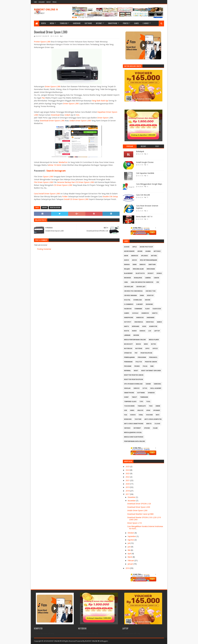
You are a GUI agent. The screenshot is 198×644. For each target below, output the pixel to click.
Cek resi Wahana (130, 295)
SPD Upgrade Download (133, 384)
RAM (152, 366)
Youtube (138, 419)
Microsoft (128, 344)
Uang (132, 410)
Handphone (129, 318)
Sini (78, 115)
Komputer (153, 326)
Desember (132, 497)
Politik (139, 362)
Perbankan (128, 362)
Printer (126, 23)
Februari (131, 561)
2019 (128, 487)
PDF (136, 353)
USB (126, 410)
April (130, 554)
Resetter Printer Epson (134, 379)
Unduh (67, 115)
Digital (127, 300)
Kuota (127, 331)
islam (155, 428)
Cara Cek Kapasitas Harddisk (142, 282)
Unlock (140, 410)
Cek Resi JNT (141, 287)
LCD (150, 331)
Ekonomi (149, 304)
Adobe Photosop (146, 247)
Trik (151, 406)
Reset (136, 371)
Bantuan (152, 265)
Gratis (155, 313)
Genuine (61, 182)
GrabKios (145, 313)
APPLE (135, 247)
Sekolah (127, 388)
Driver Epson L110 (134, 523)
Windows (128, 419)
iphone (147, 428)
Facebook (128, 309)
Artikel (154, 256)
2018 (128, 491)
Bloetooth (140, 273)
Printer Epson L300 (42, 42)
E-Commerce (129, 304)
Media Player (154, 340)
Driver (44, 208)
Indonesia (139, 322)
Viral (141, 415)
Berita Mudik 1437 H (144, 217)
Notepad (139, 349)
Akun (126, 256)
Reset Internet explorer (151, 371)
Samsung (157, 384)
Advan (140, 251)
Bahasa (127, 265)
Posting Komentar (44, 249)
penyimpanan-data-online (134, 441)
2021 (128, 480)
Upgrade (157, 410)
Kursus (142, 331)
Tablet (134, 397)
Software (88, 23)
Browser (127, 278)
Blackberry (128, 273)
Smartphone (113, 23)
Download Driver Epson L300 (52, 121)
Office (155, 349)
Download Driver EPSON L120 (139, 504)
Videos (133, 415)
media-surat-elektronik (134, 437)
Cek (158, 282)
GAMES (127, 313)
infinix (127, 428)
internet (137, 428)
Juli (129, 543)
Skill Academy (156, 388)
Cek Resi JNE (129, 287)
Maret (130, 557)
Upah (148, 410)
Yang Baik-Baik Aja (100, 101)
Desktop (150, 295)
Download (55, 115)
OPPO (147, 349)
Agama (148, 251)
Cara (126, 282)
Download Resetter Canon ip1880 (140, 514)
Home (35, 2)
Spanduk (151, 393)
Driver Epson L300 (53, 87)
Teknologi (64, 23)
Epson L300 (48, 177)
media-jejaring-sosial (133, 433)
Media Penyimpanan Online (135, 340)
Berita (44, 23)
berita (149, 424)
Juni (129, 547)
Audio (127, 260)
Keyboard (136, 326)
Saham (148, 384)
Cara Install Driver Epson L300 (47, 194)
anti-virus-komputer (153, 419)
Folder (65, 197)
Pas (43, 98)
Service (137, 388)
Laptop (157, 331)
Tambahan (144, 397)
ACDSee (127, 247)
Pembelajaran (129, 357)
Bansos (143, 265)
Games (136, 23)
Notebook (128, 349)
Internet (99, 23)
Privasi (54, 2)
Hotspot (128, 322)
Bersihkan (151, 269)
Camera (148, 278)
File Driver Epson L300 (44, 182)
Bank (135, 265)
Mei (129, 550)
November (132, 501)
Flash (147, 309)
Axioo (134, 260)
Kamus (159, 322)
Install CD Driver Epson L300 (76, 199)
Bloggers (105, 641)
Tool (148, 402)
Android (135, 256)
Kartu (126, 326)
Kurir (134, 331)
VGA (126, 415)
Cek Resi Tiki (151, 291)
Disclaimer (42, 2)
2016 (128, 568)
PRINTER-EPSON (55, 208)
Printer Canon (151, 362)
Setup (115, 197)
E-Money (146, 23)
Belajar (127, 269)
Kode (144, 326)
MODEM (136, 335)
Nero (146, 344)
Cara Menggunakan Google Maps (149, 184)
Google (135, 313)
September (132, 536)
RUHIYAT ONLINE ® (46, 9)
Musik (138, 344)
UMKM (158, 406)
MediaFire (63, 162)
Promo (137, 366)
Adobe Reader (129, 251)
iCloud (157, 424)
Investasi (150, 322)
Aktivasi (157, 251)
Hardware (77, 23)
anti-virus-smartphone (134, 424)
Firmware (138, 309)
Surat (126, 397)
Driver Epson (103, 118)
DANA (142, 295)
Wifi (158, 415)
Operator (128, 353)
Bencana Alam (138, 269)
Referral (127, 371)
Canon (156, 278)
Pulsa (145, 366)
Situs (145, 388)
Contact (48, 2)
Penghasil (153, 357)
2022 (128, 477)
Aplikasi (145, 256)
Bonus (159, 273)
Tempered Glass (130, 402)
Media (52, 23)
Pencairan (142, 357)
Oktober (131, 533)
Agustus (131, 540)
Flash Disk (157, 309)
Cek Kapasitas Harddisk (145, 173)
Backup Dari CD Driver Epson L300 (79, 182)
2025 (128, 467)
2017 (128, 494)
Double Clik (108, 197)
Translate (142, 406)
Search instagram (56, 171)
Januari (131, 564)
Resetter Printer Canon (134, 375)
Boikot (151, 273)
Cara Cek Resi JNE (143, 195)
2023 (128, 473)
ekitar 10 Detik (55, 165)
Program (128, 366)
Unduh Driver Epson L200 (137, 511)
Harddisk (140, 318)
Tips (141, 402)
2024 (128, 470)
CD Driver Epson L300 (63, 185)
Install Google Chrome (145, 162)
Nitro (153, 344)
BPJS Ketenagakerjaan (148, 260)
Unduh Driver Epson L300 (80, 121)
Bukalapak (140, 151)
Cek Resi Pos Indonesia (133, 291)
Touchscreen (129, 406)
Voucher (149, 415)
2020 (128, 484)
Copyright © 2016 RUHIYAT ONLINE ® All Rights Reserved (55, 641)
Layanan (127, 335)
